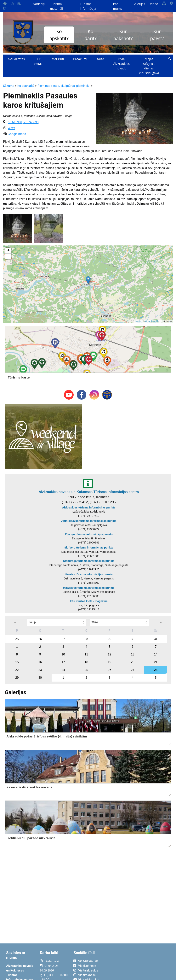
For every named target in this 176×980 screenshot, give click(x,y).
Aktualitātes (16, 59)
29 (110, 639)
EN (19, 4)
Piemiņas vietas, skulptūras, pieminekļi (64, 86)
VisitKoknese (87, 966)
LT (5, 8)
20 (133, 662)
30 (133, 639)
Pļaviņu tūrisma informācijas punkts (89, 534)
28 (86, 639)
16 (40, 662)
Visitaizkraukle (88, 970)
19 (110, 662)
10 (63, 654)
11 (86, 654)
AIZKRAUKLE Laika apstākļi (139, 964)
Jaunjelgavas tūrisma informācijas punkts (89, 521)
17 (63, 662)
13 (133, 654)
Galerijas (139, 4)
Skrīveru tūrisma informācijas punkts (89, 548)
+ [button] (8, 251)
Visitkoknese (87, 975)
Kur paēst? (157, 35)
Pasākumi (80, 59)
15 (17, 662)
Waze (11, 128)
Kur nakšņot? (123, 35)
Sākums (9, 86)
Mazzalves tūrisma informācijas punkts (89, 588)
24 (63, 670)
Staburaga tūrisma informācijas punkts (89, 561)
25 (17, 639)
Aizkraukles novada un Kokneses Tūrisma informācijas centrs (89, 492)
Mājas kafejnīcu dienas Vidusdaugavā (149, 66)
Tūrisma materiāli (56, 6)
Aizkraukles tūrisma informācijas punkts (89, 508)
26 (40, 639)
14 (156, 654)
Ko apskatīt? (59, 35)
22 (17, 670)
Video (154, 4)
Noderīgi (39, 4)
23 (40, 670)
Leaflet (138, 321)
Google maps (17, 134)
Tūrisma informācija (88, 6)
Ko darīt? (91, 35)
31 (156, 639)
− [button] (8, 256)
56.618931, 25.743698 (23, 122)
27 (63, 639)
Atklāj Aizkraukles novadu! (122, 64)
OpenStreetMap (153, 321)
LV (12, 4)
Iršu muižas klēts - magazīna (89, 601)
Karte (100, 59)
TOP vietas (38, 61)
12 (110, 654)
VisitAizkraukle (88, 961)
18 (86, 662)
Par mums (118, 6)
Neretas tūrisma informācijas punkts (89, 574)
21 (156, 662)
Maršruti (58, 59)
